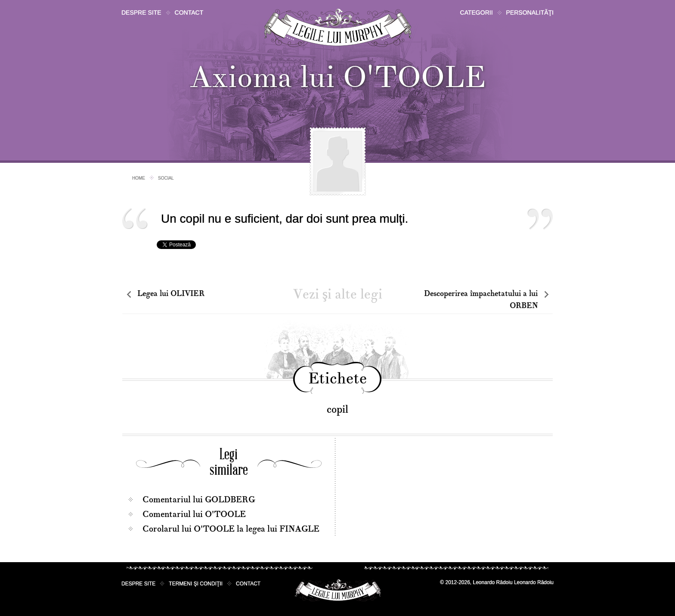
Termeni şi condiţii (196, 584)
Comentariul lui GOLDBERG (199, 500)
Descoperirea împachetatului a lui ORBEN (481, 300)
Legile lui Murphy (338, 28)
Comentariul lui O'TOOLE (194, 514)
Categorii (477, 12)
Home (139, 178)
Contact (189, 12)
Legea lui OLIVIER (171, 294)
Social (166, 178)
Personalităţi (530, 12)
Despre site (141, 12)
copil (337, 409)
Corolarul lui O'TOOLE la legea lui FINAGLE (231, 529)
